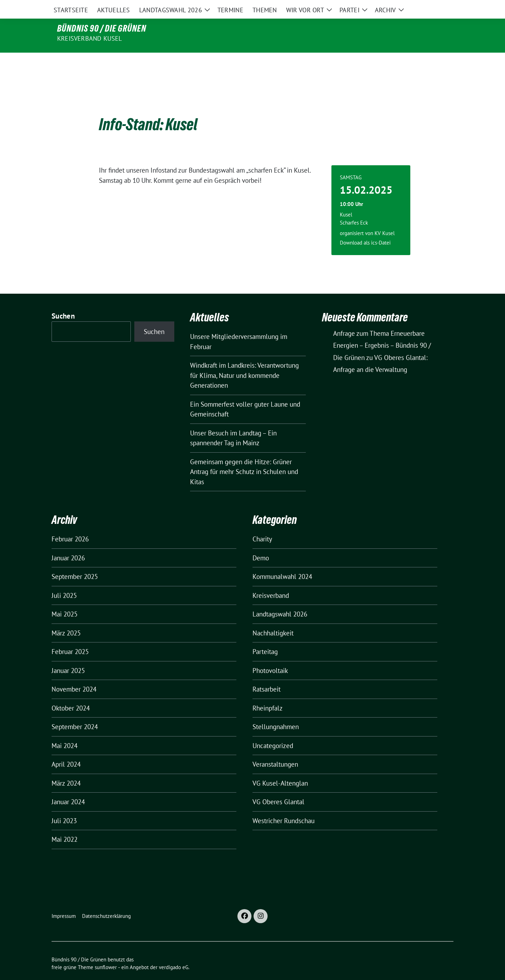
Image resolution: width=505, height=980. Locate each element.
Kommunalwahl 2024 (282, 562)
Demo (261, 543)
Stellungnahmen (276, 712)
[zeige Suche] (441, 7)
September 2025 (75, 562)
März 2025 (66, 618)
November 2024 (74, 674)
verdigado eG (174, 952)
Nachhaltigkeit (273, 618)
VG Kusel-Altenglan (280, 768)
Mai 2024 (65, 731)
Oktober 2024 (71, 693)
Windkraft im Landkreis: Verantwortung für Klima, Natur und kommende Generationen (244, 361)
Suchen (63, 301)
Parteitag (265, 637)
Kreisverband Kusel (90, 38)
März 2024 (66, 768)
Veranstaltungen (275, 749)
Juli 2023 (64, 806)
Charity (262, 524)
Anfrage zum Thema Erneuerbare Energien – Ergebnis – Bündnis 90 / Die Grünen (382, 331)
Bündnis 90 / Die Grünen (102, 28)
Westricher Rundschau (284, 806)
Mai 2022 (65, 825)
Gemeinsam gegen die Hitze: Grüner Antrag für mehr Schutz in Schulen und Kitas (244, 457)
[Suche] (431, 7)
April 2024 (66, 749)
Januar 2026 (68, 543)
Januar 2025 (68, 656)
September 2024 (75, 712)
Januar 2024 (68, 787)
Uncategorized (273, 731)
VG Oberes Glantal (278, 787)
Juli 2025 (64, 581)
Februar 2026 (70, 524)
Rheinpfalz (268, 693)
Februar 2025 (70, 637)
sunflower (106, 952)
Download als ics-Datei (365, 228)
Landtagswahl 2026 (280, 599)
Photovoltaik (270, 656)
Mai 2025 (65, 599)
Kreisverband (271, 581)
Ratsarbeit (267, 674)
